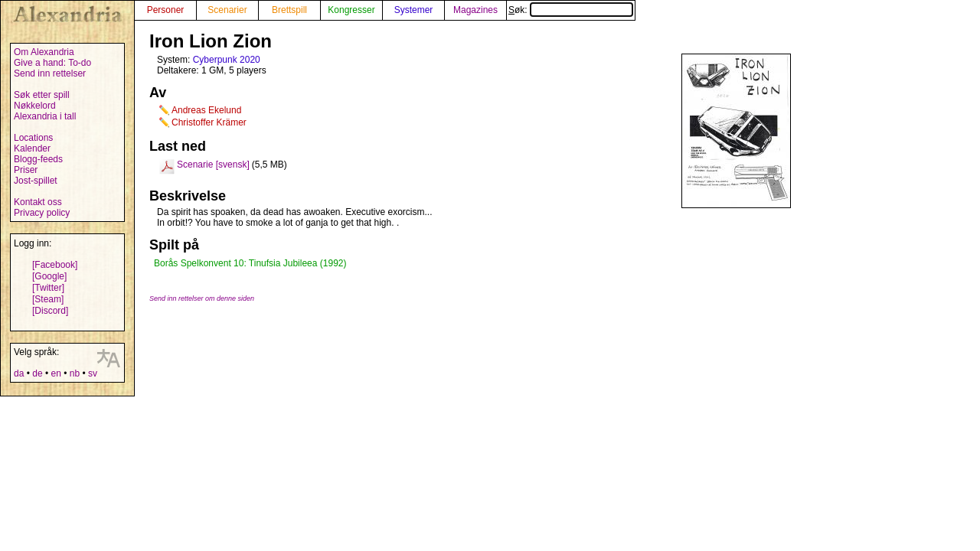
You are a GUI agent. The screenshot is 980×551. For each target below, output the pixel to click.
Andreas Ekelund (206, 110)
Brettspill (289, 10)
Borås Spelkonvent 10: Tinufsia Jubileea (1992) (250, 263)
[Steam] (48, 299)
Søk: (571, 10)
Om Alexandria (44, 52)
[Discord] (50, 311)
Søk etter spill (42, 95)
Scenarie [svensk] (213, 165)
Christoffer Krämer (209, 122)
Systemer (414, 10)
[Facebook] (55, 265)
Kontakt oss (38, 202)
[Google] (49, 276)
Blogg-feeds (38, 159)
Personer (166, 10)
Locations (33, 138)
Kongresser (351, 10)
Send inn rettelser (50, 73)
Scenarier (227, 10)
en (56, 373)
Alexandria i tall (45, 116)
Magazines (475, 10)
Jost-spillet (36, 181)
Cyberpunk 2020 (227, 60)
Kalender (32, 148)
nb (75, 373)
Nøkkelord (35, 106)
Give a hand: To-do (52, 63)
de (37, 373)
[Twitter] (48, 288)
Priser (26, 170)
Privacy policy (42, 213)
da (19, 373)
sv (93, 373)
